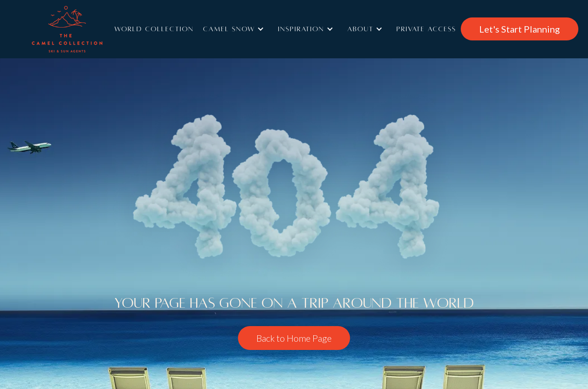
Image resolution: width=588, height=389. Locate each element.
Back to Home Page (294, 338)
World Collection (154, 29)
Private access (426, 29)
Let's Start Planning (520, 29)
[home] (80, 29)
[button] (236, 29)
